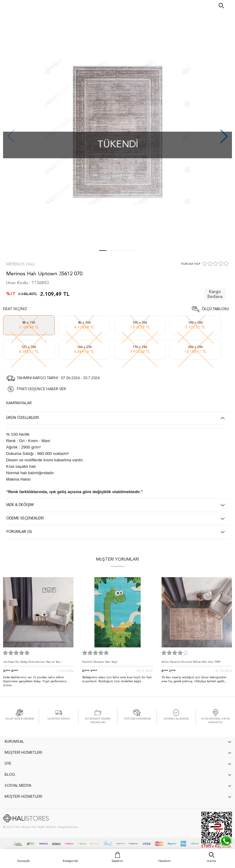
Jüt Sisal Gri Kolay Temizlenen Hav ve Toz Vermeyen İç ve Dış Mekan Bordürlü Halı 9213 (35, 663)
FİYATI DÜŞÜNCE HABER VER (41, 389)
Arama (211, 861)
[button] (228, 626)
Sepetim (117, 861)
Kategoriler (71, 861)
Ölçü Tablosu (215, 309)
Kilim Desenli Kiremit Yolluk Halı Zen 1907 (191, 662)
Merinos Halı (21, 264)
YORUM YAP (190, 264)
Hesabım (164, 861)
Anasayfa (23, 861)
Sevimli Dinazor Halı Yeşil (100, 662)
